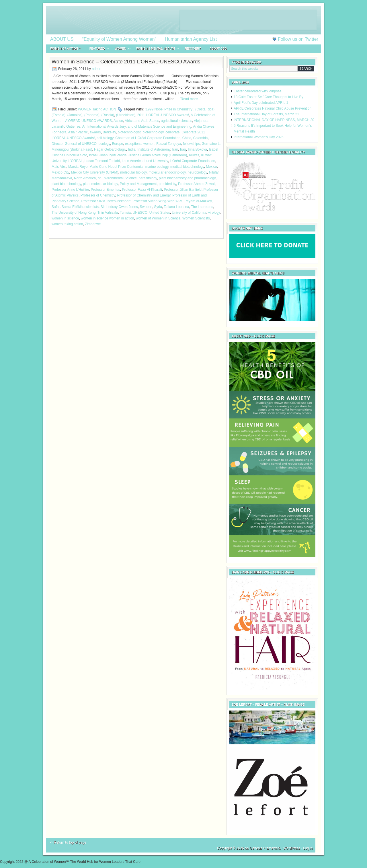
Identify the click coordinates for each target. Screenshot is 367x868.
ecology (104, 144)
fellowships (191, 144)
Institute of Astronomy (154, 149)
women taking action (67, 224)
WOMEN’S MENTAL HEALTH (156, 49)
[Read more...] (191, 99)
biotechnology (153, 132)
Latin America (132, 161)
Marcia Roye (78, 167)
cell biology (105, 138)
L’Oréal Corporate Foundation (192, 161)
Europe (118, 144)
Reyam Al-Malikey (198, 201)
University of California (189, 213)
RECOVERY (193, 49)
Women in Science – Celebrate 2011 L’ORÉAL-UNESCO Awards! (127, 62)
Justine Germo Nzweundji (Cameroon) (158, 155)
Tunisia (125, 213)
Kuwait (194, 155)
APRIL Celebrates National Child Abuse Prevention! (273, 108)
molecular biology (133, 172)
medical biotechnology (187, 167)
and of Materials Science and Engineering (159, 126)
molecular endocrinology (167, 172)
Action (118, 121)
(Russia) (108, 115)
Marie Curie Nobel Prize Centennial (116, 167)
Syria (158, 207)
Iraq (183, 149)
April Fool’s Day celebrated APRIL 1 (261, 103)
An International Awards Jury (104, 126)
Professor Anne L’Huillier (70, 190)
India (132, 149)
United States (160, 213)
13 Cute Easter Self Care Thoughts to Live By (269, 97)
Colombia (201, 138)
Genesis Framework (265, 848)
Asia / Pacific (78, 132)
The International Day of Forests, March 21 (266, 114)
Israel (93, 155)
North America (85, 178)
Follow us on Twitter (298, 39)
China (187, 138)
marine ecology (157, 167)
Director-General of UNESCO (74, 144)
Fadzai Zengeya (169, 144)
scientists (92, 207)
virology (214, 213)
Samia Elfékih (72, 207)
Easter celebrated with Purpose (258, 91)
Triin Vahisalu (108, 213)
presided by (167, 184)
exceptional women (140, 144)
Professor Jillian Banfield (183, 190)
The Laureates (202, 207)
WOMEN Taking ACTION (97, 109)
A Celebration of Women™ (183, 20)
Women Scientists (196, 218)
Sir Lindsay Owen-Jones (119, 207)
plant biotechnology (66, 184)
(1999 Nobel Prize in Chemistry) (169, 109)
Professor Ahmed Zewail (197, 184)
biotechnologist (129, 132)
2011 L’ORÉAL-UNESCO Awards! (163, 115)
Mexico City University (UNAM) (95, 172)
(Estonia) (58, 115)
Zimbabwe (93, 224)
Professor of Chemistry (98, 195)
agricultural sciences (176, 121)
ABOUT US (62, 39)
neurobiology (197, 172)
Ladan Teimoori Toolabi (102, 161)
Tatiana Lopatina (176, 207)
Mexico (212, 167)
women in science (65, 218)
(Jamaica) (75, 115)
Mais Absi (59, 167)
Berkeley (109, 132)
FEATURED (97, 49)
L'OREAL (75, 161)
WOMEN (121, 49)
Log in (308, 848)
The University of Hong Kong (74, 213)
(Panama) (92, 115)
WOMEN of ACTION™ (66, 49)
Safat (56, 207)
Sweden (146, 207)
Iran (175, 149)
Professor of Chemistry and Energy (144, 195)
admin (96, 69)
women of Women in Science (158, 218)
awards (95, 132)
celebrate (172, 132)
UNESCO (140, 213)
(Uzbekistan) (126, 115)
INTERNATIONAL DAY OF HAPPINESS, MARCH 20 (274, 120)
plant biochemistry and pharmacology (187, 178)
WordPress (292, 848)
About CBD (218, 49)
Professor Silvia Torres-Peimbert (106, 201)
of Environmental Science (117, 178)
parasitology (148, 178)
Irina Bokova (197, 149)
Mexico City (60, 172)
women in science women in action (107, 218)
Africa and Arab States (142, 121)
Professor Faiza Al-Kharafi (142, 190)
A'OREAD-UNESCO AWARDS (88, 121)
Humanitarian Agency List (191, 39)
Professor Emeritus (106, 190)
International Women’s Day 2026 (259, 137)
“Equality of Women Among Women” (119, 39)
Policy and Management (138, 184)
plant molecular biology (100, 184)
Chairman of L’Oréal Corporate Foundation (148, 138)
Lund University (156, 161)
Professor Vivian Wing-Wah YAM (157, 201)
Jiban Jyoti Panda (113, 155)
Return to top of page (70, 842)
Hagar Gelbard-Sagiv (110, 149)
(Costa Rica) (205, 109)
